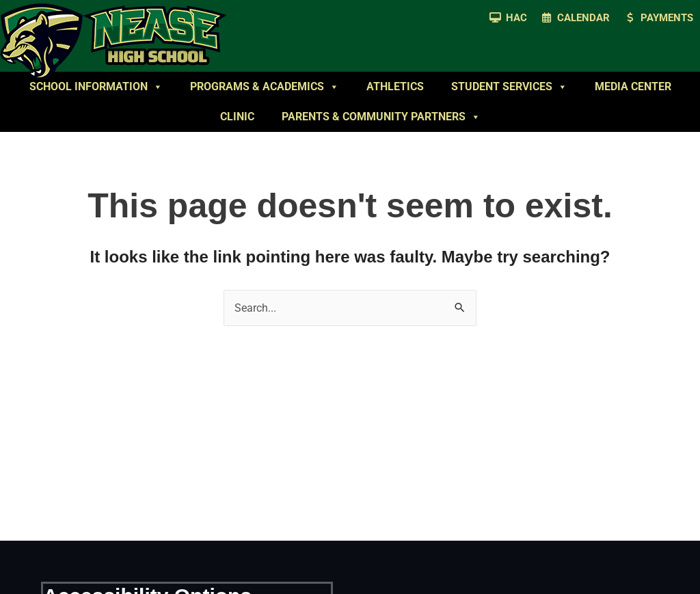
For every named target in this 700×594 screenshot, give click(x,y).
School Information (96, 87)
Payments (667, 18)
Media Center (633, 86)
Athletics (395, 86)
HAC (516, 18)
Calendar (583, 18)
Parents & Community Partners (381, 117)
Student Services (509, 87)
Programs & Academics (265, 87)
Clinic (237, 117)
